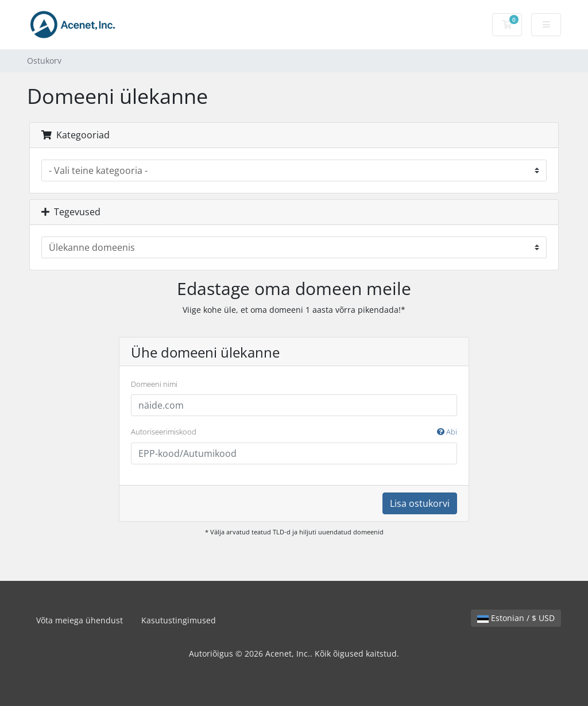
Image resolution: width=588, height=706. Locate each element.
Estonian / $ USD (516, 618)
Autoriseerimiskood (294, 432)
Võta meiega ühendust (80, 620)
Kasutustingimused (179, 620)
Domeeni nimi (154, 384)
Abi (447, 432)
